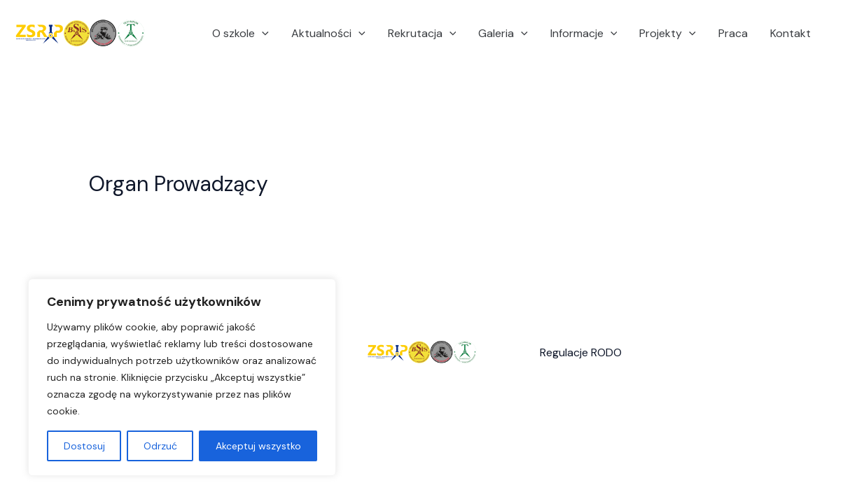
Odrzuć (160, 446)
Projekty (668, 34)
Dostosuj (84, 446)
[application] (262, 34)
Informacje (584, 34)
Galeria (503, 34)
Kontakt (790, 33)
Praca (733, 33)
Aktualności (328, 34)
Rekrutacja (422, 34)
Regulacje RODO (581, 352)
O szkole (241, 34)
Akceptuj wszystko (258, 446)
